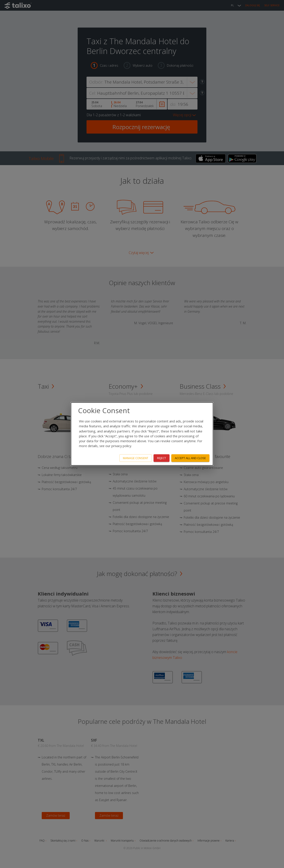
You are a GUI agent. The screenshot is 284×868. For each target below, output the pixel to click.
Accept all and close (190, 458)
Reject (162, 458)
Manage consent (136, 458)
